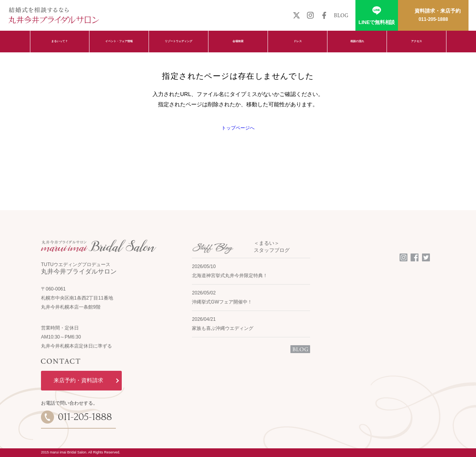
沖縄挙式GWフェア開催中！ (222, 302)
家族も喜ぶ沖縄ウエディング (223, 328)
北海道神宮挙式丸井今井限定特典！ (230, 276)
